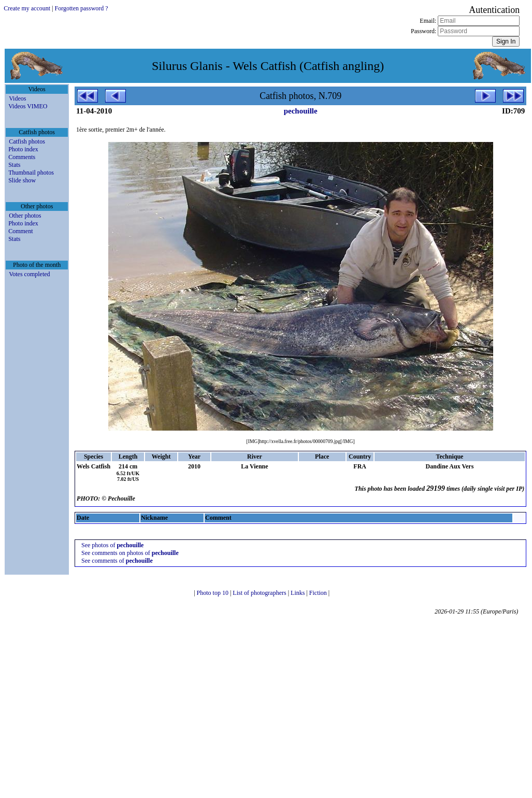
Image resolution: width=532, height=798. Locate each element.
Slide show (22, 180)
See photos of (112, 545)
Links (298, 593)
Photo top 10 (213, 593)
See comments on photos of (130, 553)
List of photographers (260, 593)
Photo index (23, 149)
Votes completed (29, 274)
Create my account (27, 8)
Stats (14, 165)
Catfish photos (27, 141)
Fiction (319, 593)
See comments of (117, 561)
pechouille (301, 111)
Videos (17, 98)
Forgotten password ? (82, 8)
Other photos (25, 216)
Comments (22, 157)
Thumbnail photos (31, 173)
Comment (20, 231)
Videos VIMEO (28, 106)
